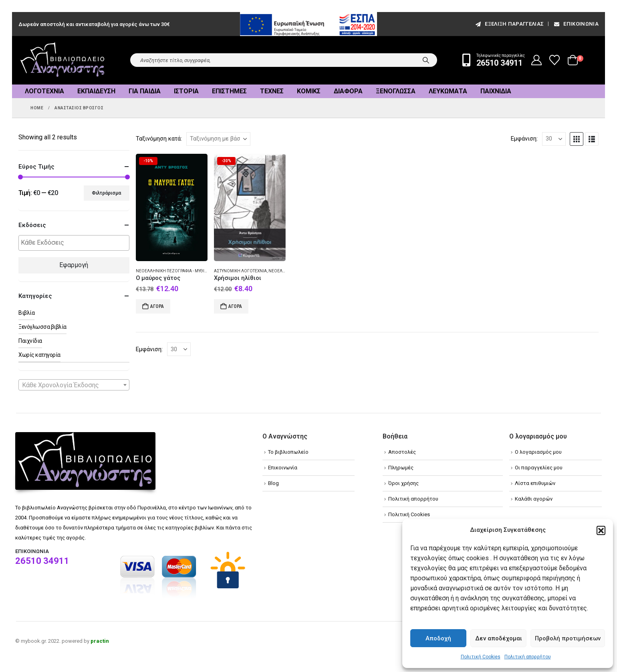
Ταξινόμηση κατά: (159, 139)
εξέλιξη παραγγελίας (509, 24)
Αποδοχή (438, 638)
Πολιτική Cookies (481, 657)
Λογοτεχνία (44, 91)
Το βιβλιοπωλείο (288, 452)
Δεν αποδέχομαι (499, 638)
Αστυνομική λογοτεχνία (240, 271)
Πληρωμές (401, 468)
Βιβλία (26, 313)
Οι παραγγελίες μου (539, 468)
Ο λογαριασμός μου (538, 452)
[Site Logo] (63, 60)
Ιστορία (186, 91)
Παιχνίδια (496, 91)
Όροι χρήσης (403, 483)
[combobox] (74, 385)
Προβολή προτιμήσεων (568, 638)
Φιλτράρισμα (106, 193)
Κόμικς (309, 91)
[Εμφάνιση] (554, 139)
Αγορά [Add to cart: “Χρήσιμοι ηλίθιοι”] (235, 306)
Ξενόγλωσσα (396, 91)
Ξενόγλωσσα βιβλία (42, 327)
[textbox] (76, 243)
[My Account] (537, 60)
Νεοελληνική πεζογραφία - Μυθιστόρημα (180, 271)
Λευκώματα (448, 91)
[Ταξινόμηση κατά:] (218, 139)
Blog (273, 483)
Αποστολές (402, 452)
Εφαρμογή (74, 265)
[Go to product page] (172, 208)
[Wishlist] (555, 60)
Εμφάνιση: (524, 139)
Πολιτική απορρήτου (528, 657)
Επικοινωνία (576, 24)
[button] (601, 530)
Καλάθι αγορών (534, 499)
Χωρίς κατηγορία (39, 355)
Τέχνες (272, 91)
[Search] (426, 60)
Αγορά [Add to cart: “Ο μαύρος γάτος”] (157, 306)
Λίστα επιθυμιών (535, 483)
